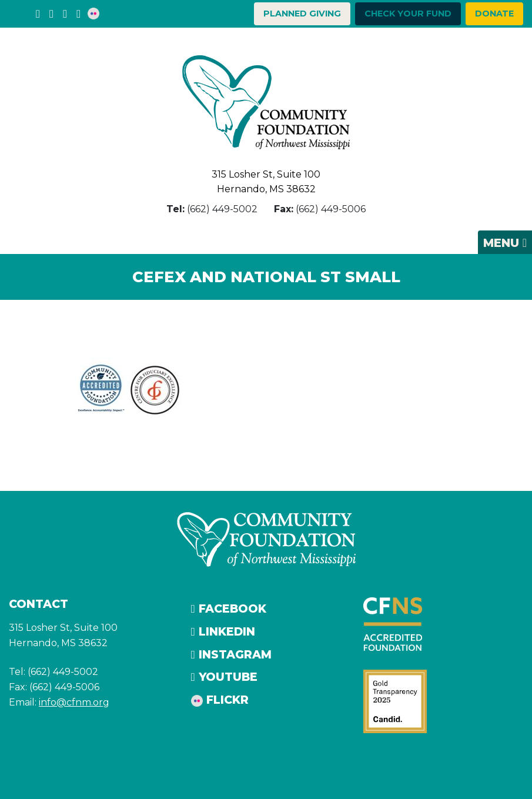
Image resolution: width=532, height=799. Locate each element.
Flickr (220, 700)
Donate (494, 14)
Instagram (231, 654)
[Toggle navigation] (505, 242)
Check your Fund (408, 14)
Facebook (229, 609)
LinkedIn (223, 631)
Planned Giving (302, 14)
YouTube (224, 677)
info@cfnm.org (74, 702)
